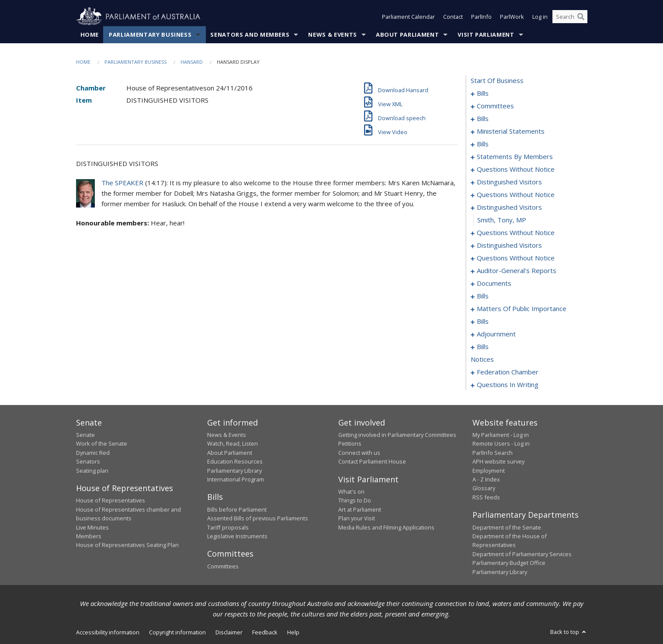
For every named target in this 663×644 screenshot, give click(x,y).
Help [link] (293, 632)
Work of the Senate (102, 443)
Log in (540, 17)
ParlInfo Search (493, 453)
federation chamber (508, 372)
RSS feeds (486, 497)
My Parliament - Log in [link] (501, 435)
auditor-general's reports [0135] (517, 270)
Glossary (484, 488)
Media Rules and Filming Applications (386, 527)
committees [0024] (495, 106)
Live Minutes (92, 527)
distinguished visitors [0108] (509, 182)
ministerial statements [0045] (511, 131)
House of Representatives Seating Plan (127, 545)
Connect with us (359, 453)
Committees (223, 566)
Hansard (192, 62)
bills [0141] (483, 296)
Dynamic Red (93, 453)
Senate (85, 435)
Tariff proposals (228, 527)
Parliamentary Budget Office (509, 563)
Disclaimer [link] (229, 632)
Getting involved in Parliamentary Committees (397, 435)
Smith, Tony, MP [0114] (502, 220)
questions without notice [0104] (516, 169)
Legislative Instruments (237, 536)
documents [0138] (494, 283)
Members (89, 536)
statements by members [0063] (515, 156)
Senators (88, 461)
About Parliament (407, 35)
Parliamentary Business (150, 35)
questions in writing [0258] (508, 384)
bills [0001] (483, 93)
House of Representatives (111, 500)
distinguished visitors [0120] (509, 245)
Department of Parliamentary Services (522, 554)
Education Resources (235, 461)
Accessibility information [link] (108, 632)
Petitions (350, 443)
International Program (236, 479)
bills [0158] (483, 321)
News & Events (332, 35)
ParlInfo (481, 17)
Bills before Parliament (237, 509)
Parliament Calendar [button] (408, 17)
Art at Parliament (360, 509)
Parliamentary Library (234, 471)
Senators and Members (250, 35)
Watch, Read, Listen (233, 443)
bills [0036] (483, 118)
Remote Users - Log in (501, 443)
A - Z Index (486, 479)
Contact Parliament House (372, 461)
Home (90, 35)
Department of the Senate (507, 527)
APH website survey (498, 461)
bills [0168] (483, 346)
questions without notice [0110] (516, 194)
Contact (453, 17)
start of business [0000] (497, 80)
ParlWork (512, 17)
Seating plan (92, 471)
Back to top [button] (569, 632)
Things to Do (355, 500)
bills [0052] (483, 144)
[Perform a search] (581, 17)
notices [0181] (482, 359)
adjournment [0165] (496, 334)
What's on (351, 492)
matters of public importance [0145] (522, 308)
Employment (489, 471)
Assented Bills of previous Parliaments (258, 518)
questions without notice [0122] (516, 258)
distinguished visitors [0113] (509, 207)
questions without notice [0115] (516, 232)
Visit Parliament (486, 35)
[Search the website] (570, 17)
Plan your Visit (357, 518)
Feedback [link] (265, 632)
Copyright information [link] (177, 632)
